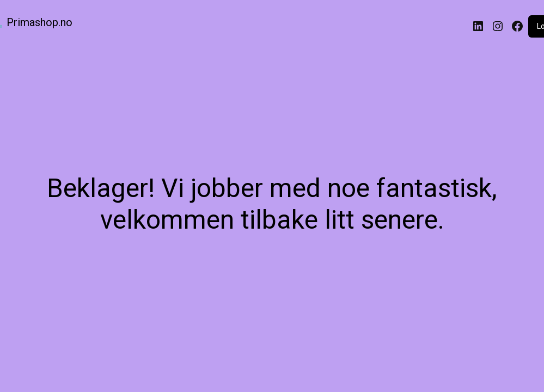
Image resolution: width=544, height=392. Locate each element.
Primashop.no (39, 22)
